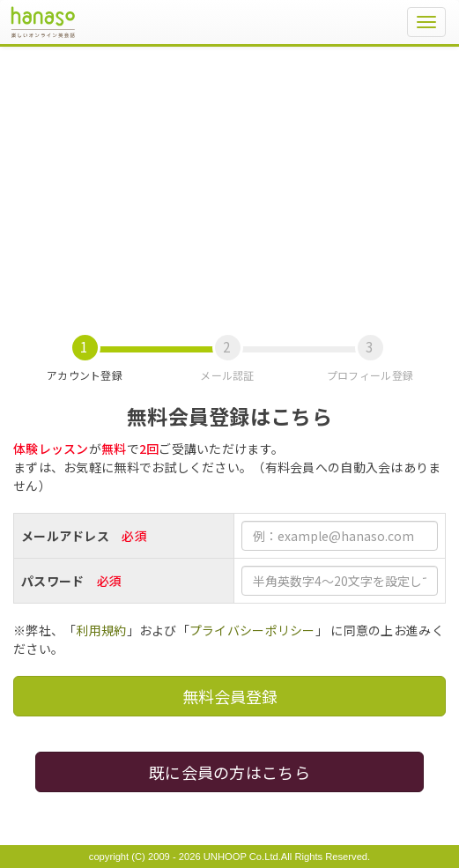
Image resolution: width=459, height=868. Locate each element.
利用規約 (101, 630)
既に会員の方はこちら (229, 772)
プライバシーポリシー (252, 630)
